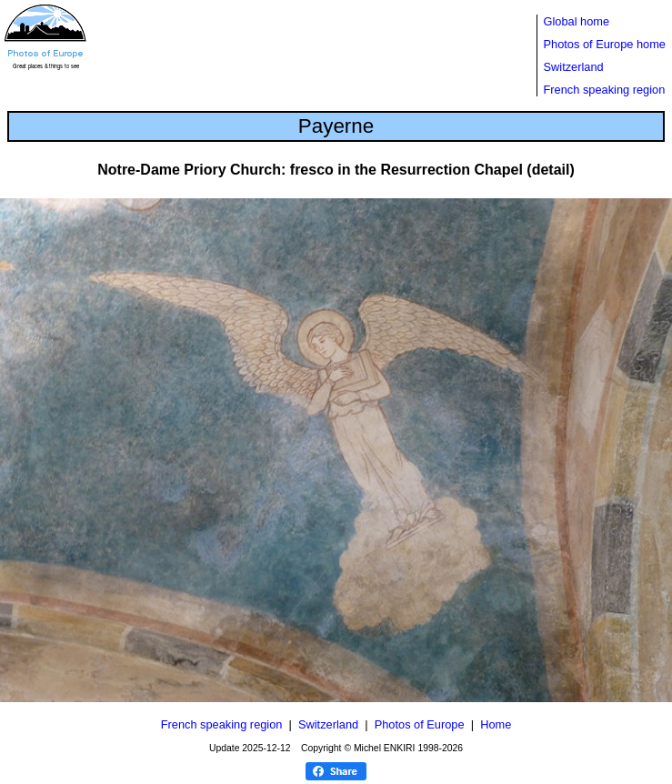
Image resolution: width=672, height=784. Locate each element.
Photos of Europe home (605, 44)
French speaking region (605, 90)
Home (496, 724)
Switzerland (574, 67)
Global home (577, 21)
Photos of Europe (420, 724)
